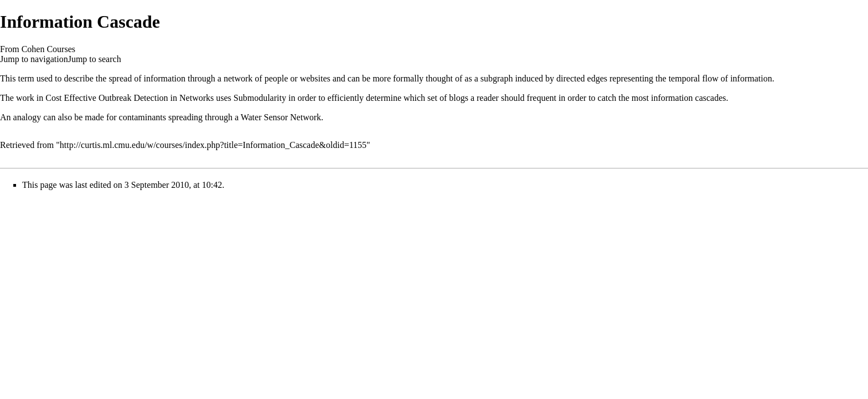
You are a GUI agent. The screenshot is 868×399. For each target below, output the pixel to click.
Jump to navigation (34, 59)
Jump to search (95, 59)
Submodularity (260, 98)
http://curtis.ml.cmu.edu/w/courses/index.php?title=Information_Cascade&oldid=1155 (213, 145)
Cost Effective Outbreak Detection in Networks (130, 98)
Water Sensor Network (281, 117)
